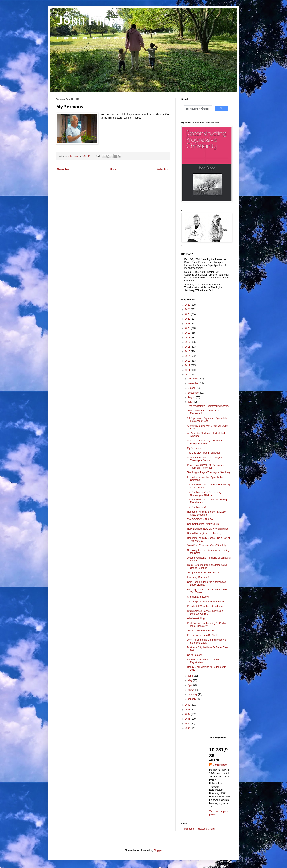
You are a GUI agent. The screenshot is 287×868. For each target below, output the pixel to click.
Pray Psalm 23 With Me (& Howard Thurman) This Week (205, 466)
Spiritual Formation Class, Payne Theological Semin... (204, 459)
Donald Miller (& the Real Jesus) (204, 533)
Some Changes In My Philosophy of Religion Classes (206, 442)
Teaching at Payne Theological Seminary (209, 472)
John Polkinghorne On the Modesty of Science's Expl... (207, 641)
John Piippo (90, 20)
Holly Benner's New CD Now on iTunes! (208, 529)
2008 (188, 710)
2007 (188, 714)
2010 (188, 375)
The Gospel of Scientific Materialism (206, 602)
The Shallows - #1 (197, 507)
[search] (198, 109)
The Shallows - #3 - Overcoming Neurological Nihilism (204, 494)
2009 (188, 705)
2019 (188, 333)
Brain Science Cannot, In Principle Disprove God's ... (205, 612)
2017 (188, 342)
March (191, 690)
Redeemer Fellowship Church (200, 829)
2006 (188, 719)
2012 (188, 365)
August (192, 397)
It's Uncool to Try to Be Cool (202, 635)
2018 (188, 338)
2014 (188, 356)
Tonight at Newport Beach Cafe (204, 573)
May (190, 680)
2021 (188, 324)
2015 (188, 351)
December (194, 379)
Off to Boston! (194, 655)
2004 (188, 728)
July (190, 402)
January (192, 699)
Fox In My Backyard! (198, 577)
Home (113, 169)
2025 (188, 305)
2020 (188, 328)
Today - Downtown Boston (201, 631)
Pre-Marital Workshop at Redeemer (206, 606)
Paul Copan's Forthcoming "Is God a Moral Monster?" (206, 625)
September (194, 393)
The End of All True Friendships (204, 453)
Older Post (163, 169)
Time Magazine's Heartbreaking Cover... (208, 406)
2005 (188, 723)
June (191, 676)
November (194, 383)
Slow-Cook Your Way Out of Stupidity (207, 545)
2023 (188, 314)
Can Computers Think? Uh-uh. (203, 524)
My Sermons (194, 448)
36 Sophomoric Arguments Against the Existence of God (207, 420)
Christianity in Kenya (198, 597)
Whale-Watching (196, 618)
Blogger (158, 850)
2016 (188, 347)
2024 (188, 309)
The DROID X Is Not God (201, 519)
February (193, 694)
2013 (188, 361)
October (192, 388)
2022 (188, 319)
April (190, 685)
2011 (188, 370)
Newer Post (63, 169)
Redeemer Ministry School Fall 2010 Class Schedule (206, 513)
